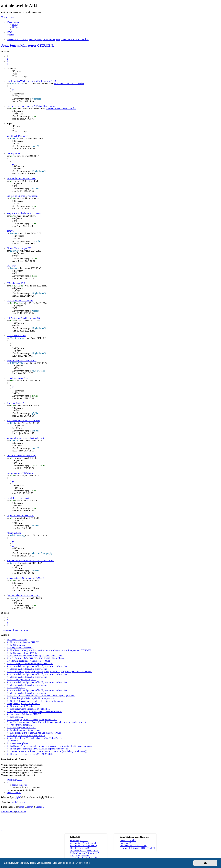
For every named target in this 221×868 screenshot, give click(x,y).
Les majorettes (13, 153)
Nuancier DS (126, 843)
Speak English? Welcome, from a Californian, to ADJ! (31, 81)
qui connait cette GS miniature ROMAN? (26, 578)
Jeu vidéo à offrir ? (15, 403)
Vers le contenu (8, 17)
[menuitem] (15, 25)
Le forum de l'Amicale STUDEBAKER (138, 848)
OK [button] (205, 863)
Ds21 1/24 (11, 266)
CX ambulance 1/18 (16, 283)
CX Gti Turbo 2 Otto (16, 336)
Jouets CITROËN (128, 840)
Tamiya (10, 231)
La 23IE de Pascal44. (80, 856)
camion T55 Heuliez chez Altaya (21, 455)
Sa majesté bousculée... (17, 378)
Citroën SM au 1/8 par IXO (19, 248)
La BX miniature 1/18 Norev (20, 301)
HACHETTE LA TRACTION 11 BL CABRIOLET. (30, 560)
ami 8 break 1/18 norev (17, 136)
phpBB (18, 797)
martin (30, 807)
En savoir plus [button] (83, 863)
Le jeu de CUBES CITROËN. (20, 515)
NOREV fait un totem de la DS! (21, 178)
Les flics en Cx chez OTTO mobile (23, 196)
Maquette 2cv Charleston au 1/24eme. (24, 213)
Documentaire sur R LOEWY (133, 846)
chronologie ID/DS (79, 840)
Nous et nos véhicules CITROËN (69, 84)
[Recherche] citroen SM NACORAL (23, 595)
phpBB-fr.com (18, 802)
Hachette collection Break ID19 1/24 (23, 421)
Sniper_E (40, 807)
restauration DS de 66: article (84, 843)
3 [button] (7, 61)
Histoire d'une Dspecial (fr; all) (84, 851)
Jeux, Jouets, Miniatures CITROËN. (27, 45)
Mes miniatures (14, 533)
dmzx (22, 807)
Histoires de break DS (80, 848)
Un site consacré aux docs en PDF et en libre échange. (31, 106)
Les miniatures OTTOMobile (20, 473)
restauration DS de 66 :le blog (84, 846)
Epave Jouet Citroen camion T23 (22, 361)
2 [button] (7, 59)
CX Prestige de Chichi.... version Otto (24, 318)
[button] (7, 64)
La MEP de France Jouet (18, 498)
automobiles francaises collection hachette (26, 438)
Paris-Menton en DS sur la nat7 (84, 853)
